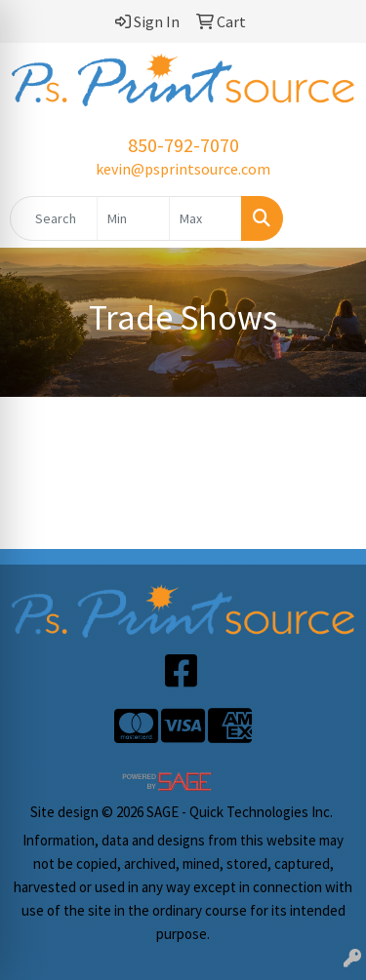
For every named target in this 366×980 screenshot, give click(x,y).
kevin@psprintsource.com (183, 169)
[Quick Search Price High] (205, 218)
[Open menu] (327, 218)
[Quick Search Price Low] (133, 218)
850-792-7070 (183, 145)
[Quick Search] (54, 218)
